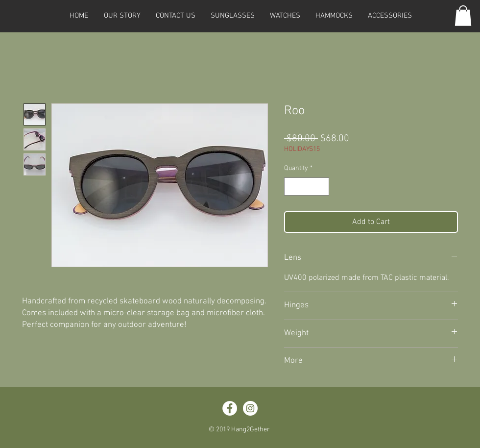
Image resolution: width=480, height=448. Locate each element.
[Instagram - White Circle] (250, 408)
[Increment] (322, 187)
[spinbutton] (307, 187)
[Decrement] (292, 187)
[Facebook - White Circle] (230, 408)
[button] (232, 16)
